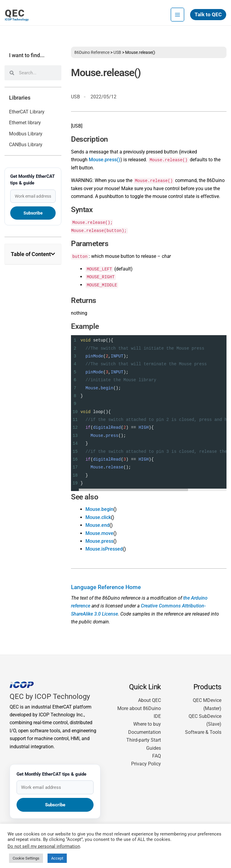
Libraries (20, 98)
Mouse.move (99, 533)
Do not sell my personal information (44, 842)
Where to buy (147, 724)
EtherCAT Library (27, 112)
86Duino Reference (92, 52)
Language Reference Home (106, 587)
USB (117, 52)
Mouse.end (97, 525)
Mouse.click (98, 517)
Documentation (145, 732)
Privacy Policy (146, 764)
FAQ (157, 756)
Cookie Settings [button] (26, 854)
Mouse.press (99, 541)
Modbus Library (26, 134)
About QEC (149, 700)
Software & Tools (203, 732)
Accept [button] (57, 854)
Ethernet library (25, 123)
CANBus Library (26, 145)
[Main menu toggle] (177, 11)
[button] (208, 11)
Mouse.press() (105, 160)
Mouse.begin (99, 509)
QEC (15, 10)
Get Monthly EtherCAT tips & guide (32, 180)
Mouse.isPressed (104, 549)
